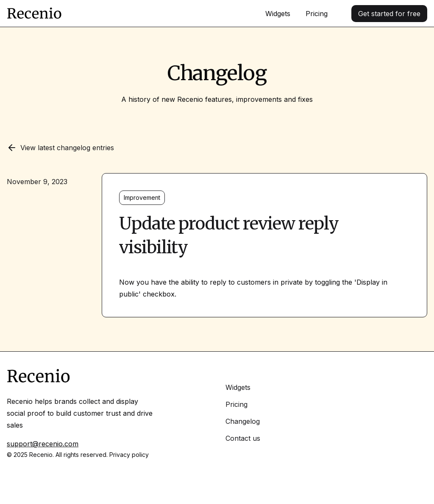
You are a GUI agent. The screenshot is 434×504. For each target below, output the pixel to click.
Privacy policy (129, 455)
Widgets (278, 14)
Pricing (317, 14)
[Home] (34, 14)
